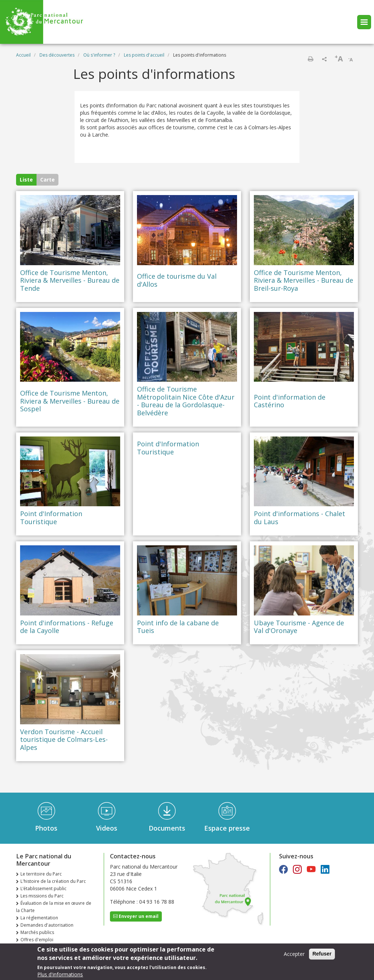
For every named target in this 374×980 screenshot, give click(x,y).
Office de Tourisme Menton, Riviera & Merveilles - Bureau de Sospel (70, 401)
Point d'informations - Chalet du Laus (299, 518)
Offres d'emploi (37, 940)
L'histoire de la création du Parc (53, 881)
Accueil (23, 55)
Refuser (322, 954)
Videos (107, 828)
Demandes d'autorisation (47, 925)
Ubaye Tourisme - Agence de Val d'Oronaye (299, 627)
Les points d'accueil (144, 55)
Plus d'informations (60, 974)
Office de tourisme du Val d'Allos (177, 280)
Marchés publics (37, 932)
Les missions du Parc (42, 896)
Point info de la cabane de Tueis (178, 627)
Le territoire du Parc (41, 874)
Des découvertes (57, 55)
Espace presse (227, 828)
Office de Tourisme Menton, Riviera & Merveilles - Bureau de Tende (70, 281)
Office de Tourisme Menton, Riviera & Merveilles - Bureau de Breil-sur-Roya (304, 281)
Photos (46, 828)
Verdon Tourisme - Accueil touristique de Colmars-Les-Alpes (64, 740)
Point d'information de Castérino (290, 401)
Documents (167, 828)
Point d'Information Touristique (51, 518)
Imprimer (310, 59)
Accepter (294, 954)
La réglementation (39, 918)
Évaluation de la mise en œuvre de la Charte (54, 907)
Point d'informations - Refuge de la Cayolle (67, 627)
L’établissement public (43, 889)
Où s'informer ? (99, 55)
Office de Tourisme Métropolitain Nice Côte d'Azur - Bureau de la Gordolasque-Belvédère (186, 401)
